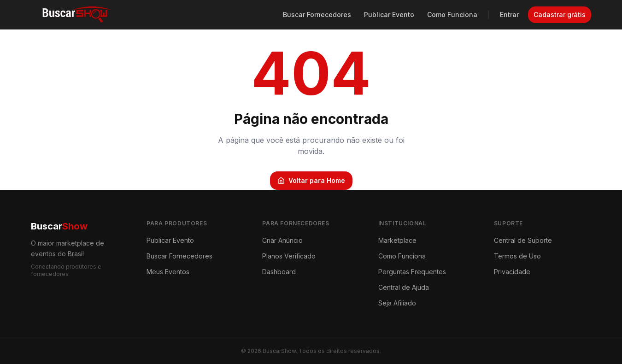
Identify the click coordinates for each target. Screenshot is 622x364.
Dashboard (279, 272)
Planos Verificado (289, 256)
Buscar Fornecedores (317, 15)
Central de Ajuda (404, 287)
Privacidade (512, 272)
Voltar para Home (311, 180)
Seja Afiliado (397, 303)
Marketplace (397, 240)
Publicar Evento (389, 15)
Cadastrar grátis (560, 15)
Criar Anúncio (282, 240)
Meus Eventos (168, 272)
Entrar (509, 15)
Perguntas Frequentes (412, 272)
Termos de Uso (517, 256)
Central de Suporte (523, 240)
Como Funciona (452, 15)
